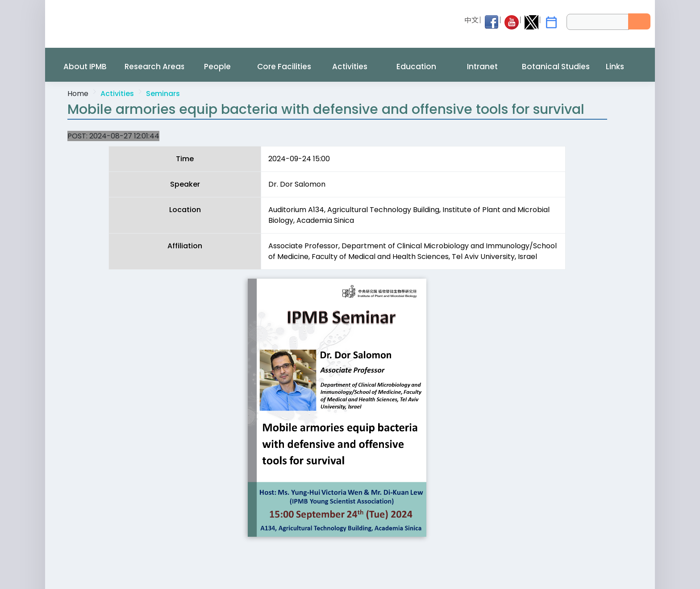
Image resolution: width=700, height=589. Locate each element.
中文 (471, 20)
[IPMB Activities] (551, 22)
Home (78, 94)
